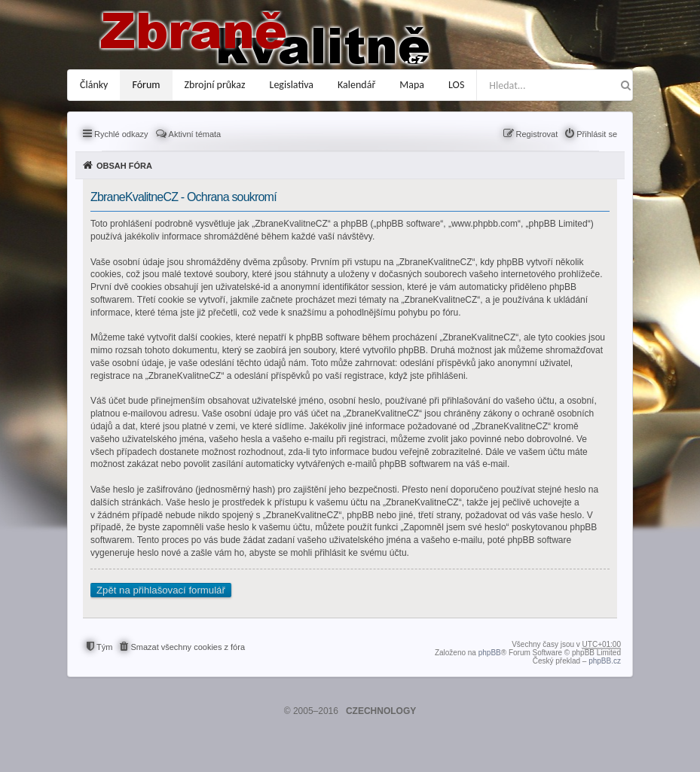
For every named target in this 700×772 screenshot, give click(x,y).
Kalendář (356, 85)
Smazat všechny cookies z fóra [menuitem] (188, 647)
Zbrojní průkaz (215, 85)
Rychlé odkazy (121, 134)
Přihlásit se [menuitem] (597, 134)
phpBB (490, 653)
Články (94, 85)
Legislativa (292, 85)
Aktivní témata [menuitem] (195, 134)
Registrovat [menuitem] (537, 134)
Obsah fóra (124, 166)
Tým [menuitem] (104, 647)
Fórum (146, 85)
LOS (456, 85)
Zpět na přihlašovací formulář (161, 590)
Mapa (412, 85)
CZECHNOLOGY (381, 711)
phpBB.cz (605, 661)
